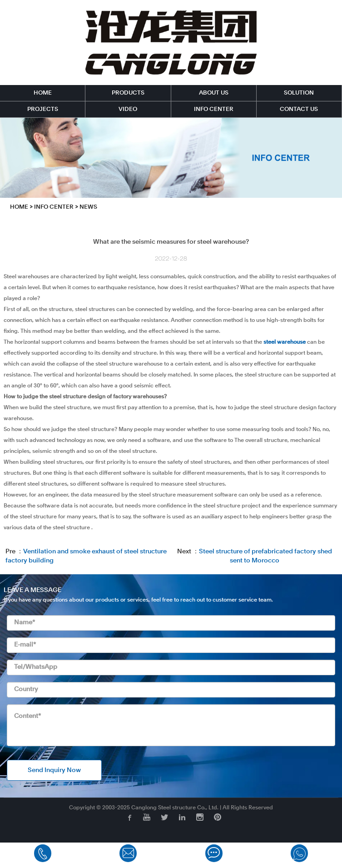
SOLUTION (299, 93)
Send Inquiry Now (54, 770)
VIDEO (128, 109)
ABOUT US (214, 93)
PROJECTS (43, 109)
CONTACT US (299, 109)
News (88, 207)
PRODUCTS (128, 93)
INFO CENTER (214, 109)
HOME (43, 93)
